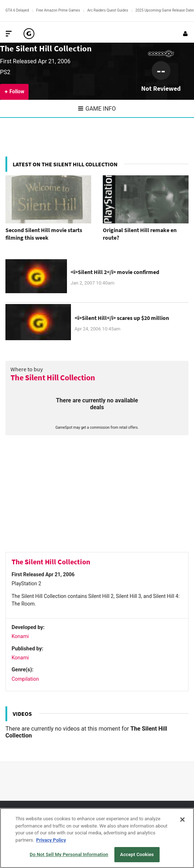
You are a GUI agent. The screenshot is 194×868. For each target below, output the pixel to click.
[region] (97, 838)
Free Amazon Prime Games (58, 10)
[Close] (182, 820)
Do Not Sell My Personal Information (69, 854)
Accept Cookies (137, 854)
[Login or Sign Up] (185, 34)
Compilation (25, 679)
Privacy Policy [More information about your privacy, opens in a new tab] (51, 840)
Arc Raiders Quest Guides (108, 10)
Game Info (97, 109)
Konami (20, 636)
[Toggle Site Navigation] (9, 34)
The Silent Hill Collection (46, 48)
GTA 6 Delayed (17, 10)
